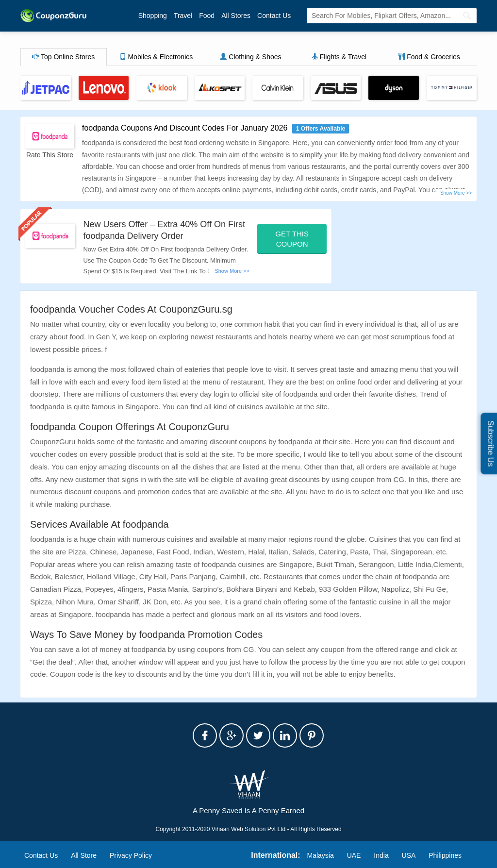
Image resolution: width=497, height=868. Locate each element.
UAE (354, 855)
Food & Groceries (429, 57)
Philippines (445, 855)
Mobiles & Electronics (156, 57)
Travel (183, 16)
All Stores (236, 16)
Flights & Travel (339, 57)
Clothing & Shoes (250, 57)
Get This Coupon (292, 239)
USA (409, 855)
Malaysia (321, 855)
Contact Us (274, 16)
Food (207, 16)
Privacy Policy (131, 855)
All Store (84, 855)
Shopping (153, 16)
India (381, 855)
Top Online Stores (63, 57)
